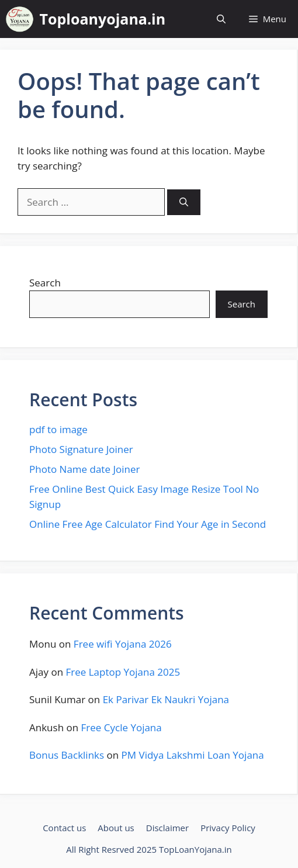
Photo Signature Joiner (81, 449)
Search (45, 283)
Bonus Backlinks (67, 755)
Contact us (64, 828)
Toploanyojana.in (103, 19)
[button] (221, 19)
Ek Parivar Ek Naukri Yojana (166, 699)
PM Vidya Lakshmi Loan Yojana (193, 755)
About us (116, 828)
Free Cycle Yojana (122, 727)
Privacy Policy (228, 828)
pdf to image (58, 429)
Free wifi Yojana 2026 (123, 644)
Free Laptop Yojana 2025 (123, 672)
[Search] (184, 203)
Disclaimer (167, 828)
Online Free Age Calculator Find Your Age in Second (148, 524)
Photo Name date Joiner (84, 469)
